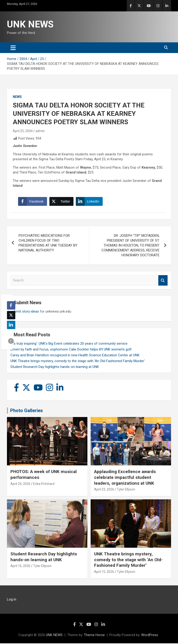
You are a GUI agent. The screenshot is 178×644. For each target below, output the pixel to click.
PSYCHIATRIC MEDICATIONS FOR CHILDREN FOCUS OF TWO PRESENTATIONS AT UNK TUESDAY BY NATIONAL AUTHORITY (48, 244)
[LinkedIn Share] (90, 202)
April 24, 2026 (20, 484)
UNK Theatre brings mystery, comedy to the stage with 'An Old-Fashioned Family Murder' (78, 362)
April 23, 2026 (104, 490)
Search (163, 281)
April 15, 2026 (104, 572)
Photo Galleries (27, 411)
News (17, 97)
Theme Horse (94, 636)
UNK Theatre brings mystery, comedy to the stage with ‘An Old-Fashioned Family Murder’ (128, 560)
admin (40, 131)
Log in (12, 600)
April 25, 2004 (23, 131)
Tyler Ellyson (126, 490)
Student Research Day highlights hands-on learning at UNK (55, 367)
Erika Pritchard (44, 484)
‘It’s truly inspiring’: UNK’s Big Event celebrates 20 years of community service (69, 344)
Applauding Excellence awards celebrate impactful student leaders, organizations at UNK (125, 478)
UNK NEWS (30, 24)
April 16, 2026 (20, 567)
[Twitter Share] (62, 202)
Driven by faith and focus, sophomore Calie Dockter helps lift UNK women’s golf (71, 350)
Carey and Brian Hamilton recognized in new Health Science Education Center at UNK (75, 356)
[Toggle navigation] (13, 48)
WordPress (150, 636)
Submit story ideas (25, 312)
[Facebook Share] (33, 202)
